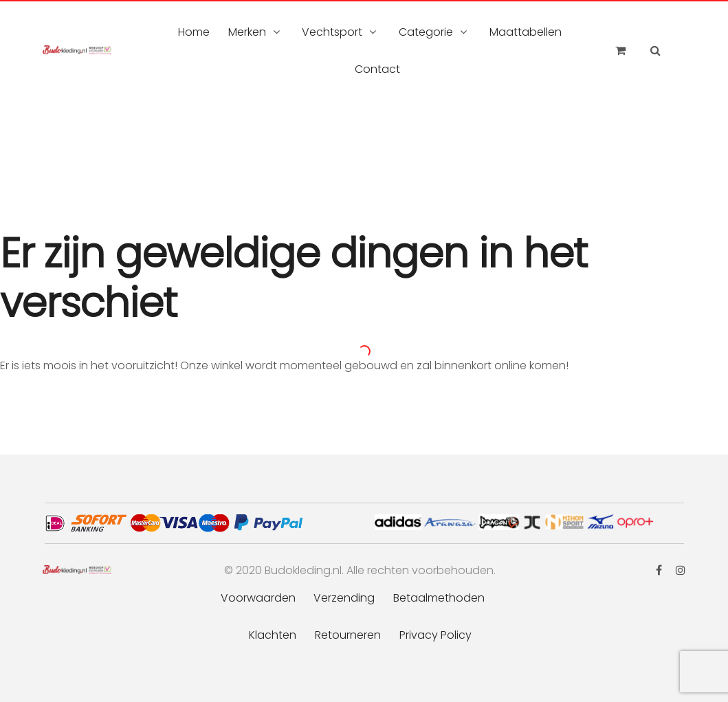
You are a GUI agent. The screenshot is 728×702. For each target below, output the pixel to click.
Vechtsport (332, 32)
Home (194, 32)
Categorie (426, 32)
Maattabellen (526, 32)
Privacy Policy (435, 635)
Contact (377, 69)
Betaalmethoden (439, 598)
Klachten (273, 635)
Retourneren (348, 635)
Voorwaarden (258, 598)
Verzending (344, 598)
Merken (247, 32)
